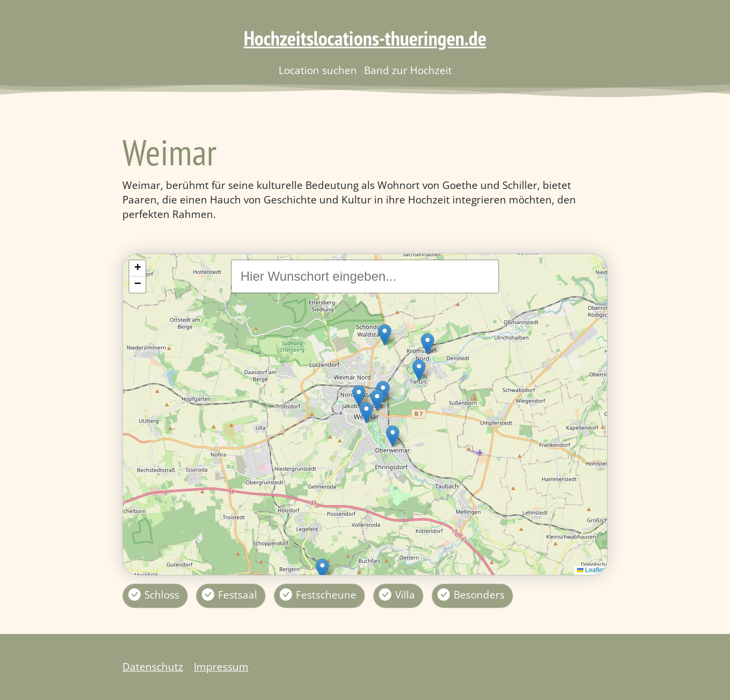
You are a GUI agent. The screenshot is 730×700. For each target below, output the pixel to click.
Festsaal (238, 595)
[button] (366, 413)
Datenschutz (153, 666)
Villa (405, 595)
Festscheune (326, 595)
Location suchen (318, 70)
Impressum (221, 666)
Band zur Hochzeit (408, 70)
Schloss (162, 595)
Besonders (479, 595)
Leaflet (591, 570)
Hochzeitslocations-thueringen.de (365, 38)
